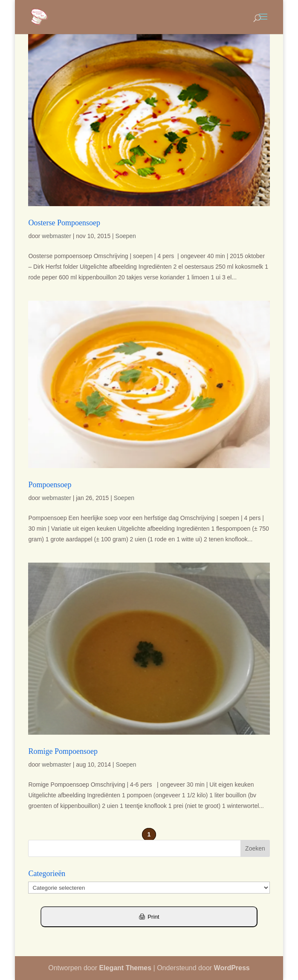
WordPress (232, 968)
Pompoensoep (50, 485)
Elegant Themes (125, 968)
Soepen (126, 236)
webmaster (56, 236)
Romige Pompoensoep (63, 751)
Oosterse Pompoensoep (64, 223)
